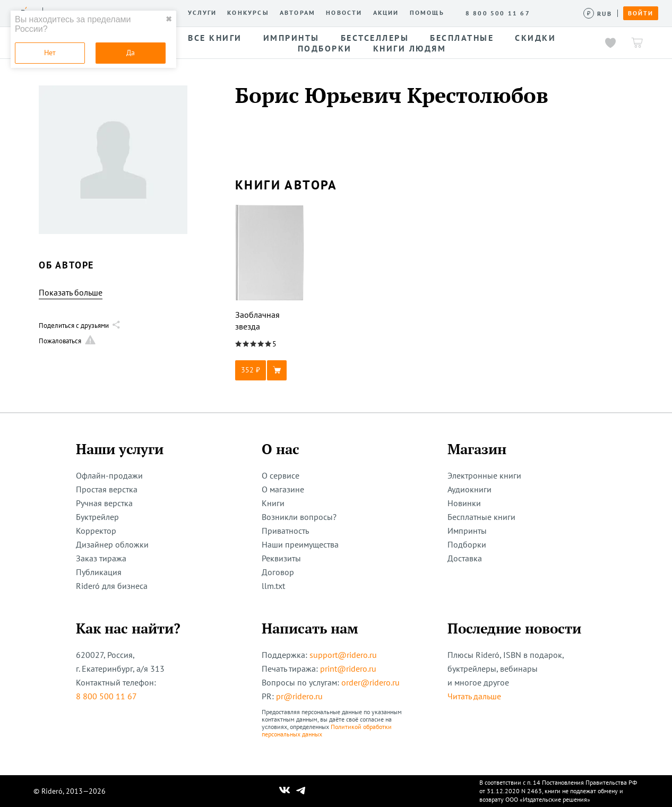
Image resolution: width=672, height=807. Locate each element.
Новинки (464, 503)
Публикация (99, 572)
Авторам (298, 13)
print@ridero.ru (348, 669)
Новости (344, 13)
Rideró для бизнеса (112, 586)
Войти (641, 13)
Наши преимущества (300, 544)
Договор (278, 572)
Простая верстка (107, 489)
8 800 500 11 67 (106, 696)
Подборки (467, 544)
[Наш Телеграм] (301, 791)
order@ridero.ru (371, 682)
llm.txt (273, 586)
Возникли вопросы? (299, 517)
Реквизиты (281, 558)
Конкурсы (248, 13)
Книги (273, 503)
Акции (386, 13)
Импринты (467, 531)
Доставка (465, 558)
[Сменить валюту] (598, 14)
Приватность (285, 531)
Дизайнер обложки (112, 544)
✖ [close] (169, 19)
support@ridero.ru (343, 655)
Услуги (202, 13)
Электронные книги (484, 475)
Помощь (427, 13)
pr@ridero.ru (299, 696)
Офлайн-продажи (109, 475)
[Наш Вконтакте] (285, 791)
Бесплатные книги (481, 517)
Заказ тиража (101, 558)
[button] (270, 370)
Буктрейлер (97, 517)
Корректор (96, 531)
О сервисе (281, 475)
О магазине (283, 489)
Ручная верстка (104, 503)
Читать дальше (474, 696)
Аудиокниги (469, 489)
